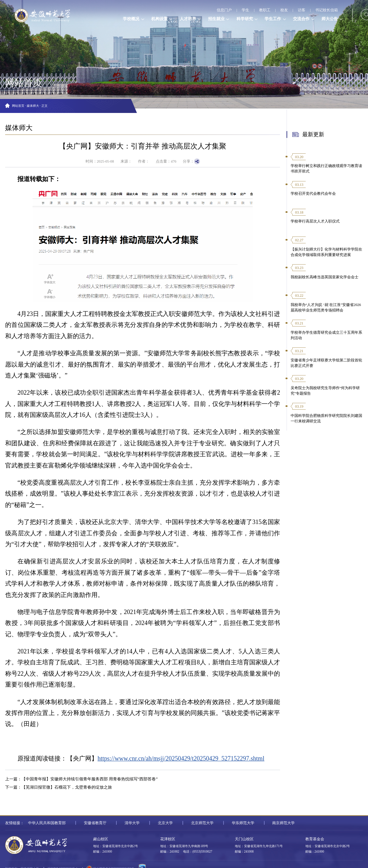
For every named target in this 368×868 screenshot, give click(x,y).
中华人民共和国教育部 (47, 823)
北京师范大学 (202, 823)
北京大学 (165, 823)
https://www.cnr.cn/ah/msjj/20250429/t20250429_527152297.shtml (181, 758)
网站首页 (18, 106)
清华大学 (132, 823)
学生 (246, 10)
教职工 (265, 10)
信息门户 (225, 10)
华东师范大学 (243, 823)
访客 (302, 10)
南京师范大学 (283, 823)
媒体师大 (33, 106)
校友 (284, 10)
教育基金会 (315, 839)
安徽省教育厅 (95, 823)
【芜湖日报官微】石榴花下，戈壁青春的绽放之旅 (67, 787)
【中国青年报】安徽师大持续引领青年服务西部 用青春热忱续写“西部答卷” (90, 779)
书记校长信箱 (327, 10)
